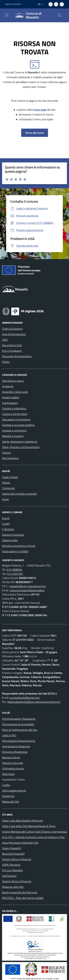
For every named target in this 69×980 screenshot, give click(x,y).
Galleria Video (10, 540)
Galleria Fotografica (13, 535)
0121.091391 (15, 574)
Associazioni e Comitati (15, 551)
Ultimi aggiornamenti (14, 790)
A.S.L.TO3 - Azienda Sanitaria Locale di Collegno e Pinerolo (35, 837)
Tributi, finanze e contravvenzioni (21, 447)
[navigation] (7, 15)
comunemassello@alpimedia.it (27, 590)
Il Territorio (8, 529)
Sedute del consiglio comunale (19, 494)
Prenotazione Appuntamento (19, 741)
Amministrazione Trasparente (19, 719)
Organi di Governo (12, 329)
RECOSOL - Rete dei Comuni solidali (23, 898)
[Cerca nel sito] (60, 15)
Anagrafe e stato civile (15, 392)
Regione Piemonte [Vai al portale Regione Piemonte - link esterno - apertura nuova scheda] (13, 4)
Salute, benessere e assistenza (20, 442)
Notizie (6, 483)
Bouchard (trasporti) (13, 854)
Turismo (6, 453)
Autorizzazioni (10, 403)
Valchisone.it (9, 876)
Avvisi (5, 499)
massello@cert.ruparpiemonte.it (28, 586)
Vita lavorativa (10, 458)
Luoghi (6, 524)
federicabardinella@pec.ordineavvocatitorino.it (34, 702)
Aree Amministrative (14, 334)
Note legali (8, 774)
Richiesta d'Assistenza (15, 752)
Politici (6, 362)
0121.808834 (14, 570)
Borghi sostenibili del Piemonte (20, 892)
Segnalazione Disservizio (16, 746)
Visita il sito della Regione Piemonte (22, 821)
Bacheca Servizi (11, 757)
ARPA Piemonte (11, 865)
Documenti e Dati (12, 345)
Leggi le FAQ (9, 735)
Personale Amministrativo (17, 356)
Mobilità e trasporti (13, 436)
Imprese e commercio (14, 430)
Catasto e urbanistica (14, 408)
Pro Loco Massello (12, 870)
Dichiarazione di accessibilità (18, 724)
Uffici (5, 340)
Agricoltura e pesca (13, 381)
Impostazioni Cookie (13, 779)
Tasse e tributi (10, 477)
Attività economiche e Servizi (19, 546)
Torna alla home (35, 133)
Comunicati (8, 488)
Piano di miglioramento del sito (20, 730)
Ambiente (8, 386)
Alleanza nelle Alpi (13, 887)
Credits (6, 785)
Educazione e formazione (16, 419)
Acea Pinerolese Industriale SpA (20, 843)
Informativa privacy (13, 768)
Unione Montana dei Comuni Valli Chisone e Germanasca (34, 832)
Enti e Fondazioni (12, 351)
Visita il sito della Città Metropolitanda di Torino (29, 826)
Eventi (6, 518)
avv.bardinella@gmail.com (25, 698)
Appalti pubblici (11, 397)
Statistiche (8, 796)
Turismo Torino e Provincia (17, 859)
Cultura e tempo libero (15, 414)
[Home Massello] (33, 15)
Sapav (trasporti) (11, 848)
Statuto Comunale (13, 763)
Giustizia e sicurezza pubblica (18, 425)
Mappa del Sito (11, 802)
